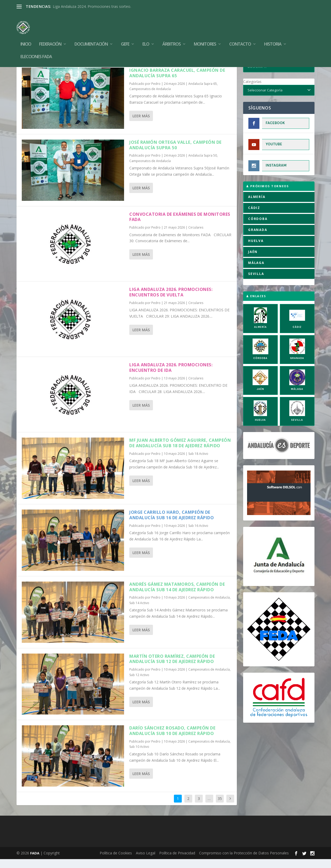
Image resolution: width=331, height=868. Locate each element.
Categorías (252, 90)
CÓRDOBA (258, 228)
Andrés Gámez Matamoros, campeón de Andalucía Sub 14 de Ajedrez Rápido (177, 596)
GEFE (125, 37)
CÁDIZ (254, 217)
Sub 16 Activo (198, 535)
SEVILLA (256, 283)
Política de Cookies (116, 862)
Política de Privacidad (177, 862)
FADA (35, 862)
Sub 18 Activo (198, 463)
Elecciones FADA (36, 49)
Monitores (205, 37)
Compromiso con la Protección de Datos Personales (244, 862)
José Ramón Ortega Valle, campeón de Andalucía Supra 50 (175, 154)
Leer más (141, 125)
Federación (50, 37)
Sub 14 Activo (139, 612)
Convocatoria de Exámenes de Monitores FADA (180, 226)
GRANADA (258, 239)
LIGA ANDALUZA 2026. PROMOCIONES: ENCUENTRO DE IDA (171, 376)
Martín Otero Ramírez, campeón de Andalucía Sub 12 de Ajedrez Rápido (172, 668)
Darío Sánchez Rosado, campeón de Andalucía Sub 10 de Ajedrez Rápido (172, 740)
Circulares (196, 236)
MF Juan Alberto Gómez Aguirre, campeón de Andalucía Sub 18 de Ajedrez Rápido (180, 452)
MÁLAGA (256, 272)
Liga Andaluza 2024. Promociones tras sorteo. (92, 6)
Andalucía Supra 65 (203, 93)
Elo (146, 37)
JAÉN (253, 261)
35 (220, 807)
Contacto (240, 37)
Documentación (91, 37)
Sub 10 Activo (139, 756)
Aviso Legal (146, 862)
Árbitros (172, 37)
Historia (273, 37)
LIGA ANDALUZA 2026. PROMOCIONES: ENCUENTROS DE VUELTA (171, 301)
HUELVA (256, 250)
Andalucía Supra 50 (203, 164)
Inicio (26, 37)
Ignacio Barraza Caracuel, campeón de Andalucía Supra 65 (177, 82)
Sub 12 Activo (139, 684)
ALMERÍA (257, 206)
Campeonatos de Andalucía (150, 98)
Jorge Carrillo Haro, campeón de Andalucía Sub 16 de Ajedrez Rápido (172, 524)
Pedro (156, 93)
